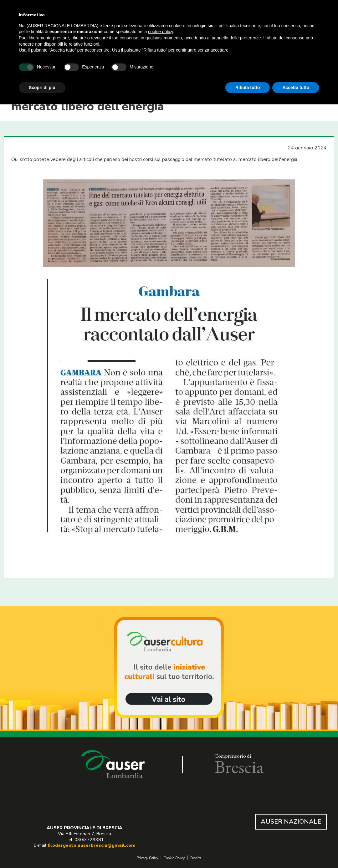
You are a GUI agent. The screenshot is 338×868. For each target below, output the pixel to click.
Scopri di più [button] (42, 88)
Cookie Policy (174, 858)
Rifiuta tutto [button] (248, 88)
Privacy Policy (147, 858)
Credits (196, 858)
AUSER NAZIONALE (291, 822)
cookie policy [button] (160, 32)
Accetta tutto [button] (296, 88)
